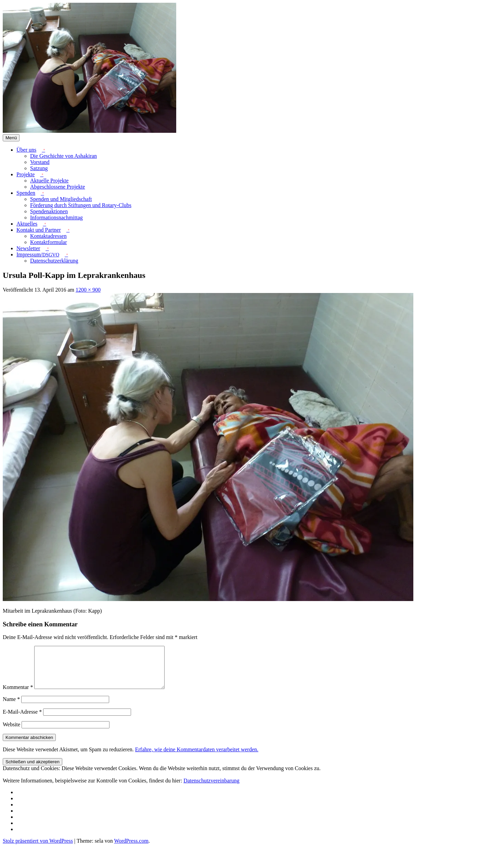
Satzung (39, 168)
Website (11, 733)
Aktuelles (27, 224)
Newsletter (28, 248)
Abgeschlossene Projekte (57, 187)
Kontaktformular (49, 242)
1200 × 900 (88, 290)
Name (11, 707)
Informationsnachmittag (56, 218)
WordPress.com (131, 849)
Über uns (26, 150)
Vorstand (40, 162)
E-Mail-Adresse (22, 720)
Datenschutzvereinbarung (211, 789)
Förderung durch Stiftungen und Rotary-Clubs (81, 205)
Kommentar (18, 695)
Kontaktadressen (48, 236)
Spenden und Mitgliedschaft (61, 199)
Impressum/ (38, 254)
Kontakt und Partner (39, 230)
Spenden (26, 193)
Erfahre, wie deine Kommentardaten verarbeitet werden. (197, 758)
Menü (11, 138)
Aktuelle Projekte (49, 181)
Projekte (25, 174)
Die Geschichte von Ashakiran (63, 156)
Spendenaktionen (49, 211)
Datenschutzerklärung (54, 261)
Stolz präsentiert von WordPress (38, 849)
